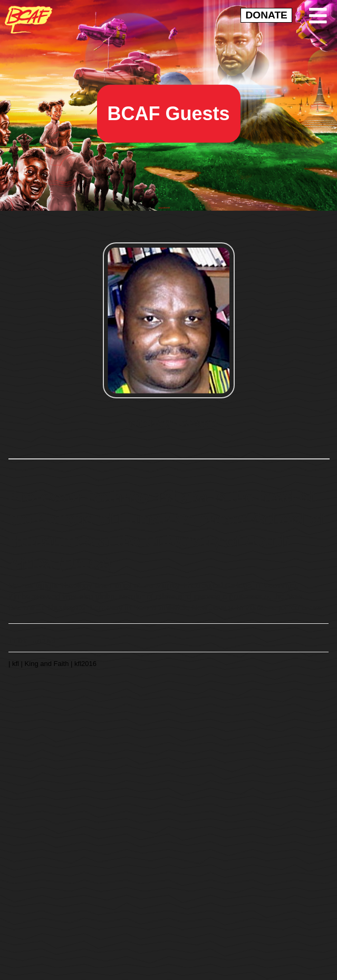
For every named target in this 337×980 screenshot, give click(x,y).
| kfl (15, 663)
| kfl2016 (84, 663)
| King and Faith (46, 663)
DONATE (266, 15)
